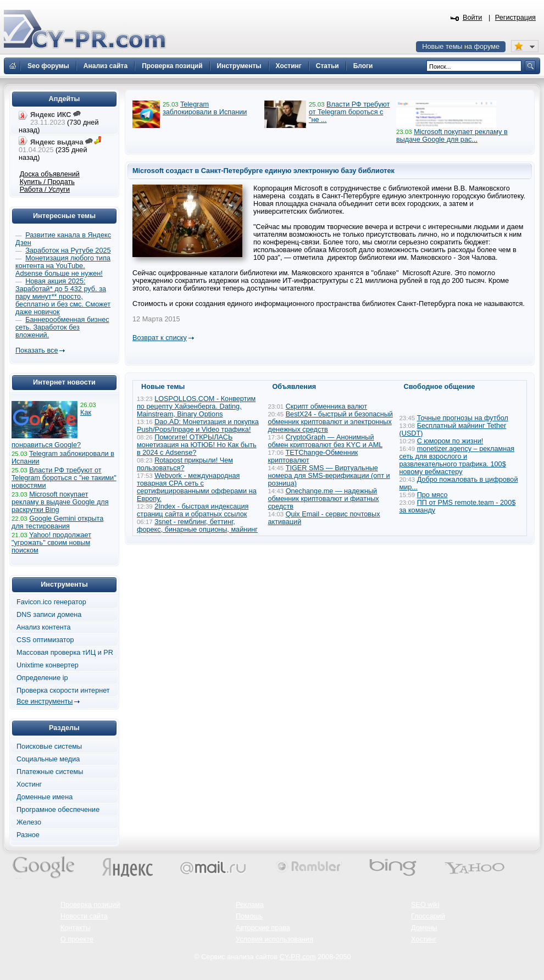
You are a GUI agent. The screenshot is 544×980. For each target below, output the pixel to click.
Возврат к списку (160, 338)
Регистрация (515, 18)
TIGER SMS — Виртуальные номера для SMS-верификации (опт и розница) (329, 476)
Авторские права (263, 928)
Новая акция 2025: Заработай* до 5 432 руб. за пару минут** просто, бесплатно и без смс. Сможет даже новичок (63, 297)
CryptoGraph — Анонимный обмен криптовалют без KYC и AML (325, 441)
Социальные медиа (48, 759)
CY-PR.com (298, 957)
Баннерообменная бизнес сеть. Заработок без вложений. (62, 327)
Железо (29, 822)
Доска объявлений (50, 174)
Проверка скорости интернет (63, 691)
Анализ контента (44, 627)
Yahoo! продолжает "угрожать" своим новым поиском (51, 543)
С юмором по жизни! (450, 441)
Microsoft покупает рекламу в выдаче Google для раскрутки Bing (60, 502)
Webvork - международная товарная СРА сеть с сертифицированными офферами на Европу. (197, 487)
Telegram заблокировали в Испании (205, 108)
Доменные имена (45, 797)
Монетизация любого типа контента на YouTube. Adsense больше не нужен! (63, 266)
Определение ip (42, 678)
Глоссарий (428, 916)
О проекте (77, 939)
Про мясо (432, 495)
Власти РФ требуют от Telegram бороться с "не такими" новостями (64, 478)
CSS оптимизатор (45, 640)
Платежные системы (50, 772)
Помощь (249, 916)
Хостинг (29, 784)
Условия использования (274, 939)
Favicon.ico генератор (51, 602)
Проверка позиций (90, 905)
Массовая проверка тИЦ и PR (65, 653)
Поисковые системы (49, 747)
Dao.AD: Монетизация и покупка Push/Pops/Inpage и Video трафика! (198, 426)
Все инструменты (45, 701)
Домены (424, 928)
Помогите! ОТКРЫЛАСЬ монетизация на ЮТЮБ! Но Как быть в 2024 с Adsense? (197, 445)
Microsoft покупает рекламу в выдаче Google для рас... (452, 136)
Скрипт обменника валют (327, 407)
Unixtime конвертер (48, 665)
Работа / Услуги (45, 190)
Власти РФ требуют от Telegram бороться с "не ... (349, 112)
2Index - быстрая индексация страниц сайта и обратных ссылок (193, 510)
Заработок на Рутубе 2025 (68, 250)
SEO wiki (425, 905)
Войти (473, 18)
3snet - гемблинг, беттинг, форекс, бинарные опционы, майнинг (197, 526)
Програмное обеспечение (58, 810)
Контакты (76, 928)
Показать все (37, 350)
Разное (28, 835)
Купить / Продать (47, 182)
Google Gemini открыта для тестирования (57, 522)
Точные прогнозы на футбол (463, 418)
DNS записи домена (49, 615)
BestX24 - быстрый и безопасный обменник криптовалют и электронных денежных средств (331, 422)
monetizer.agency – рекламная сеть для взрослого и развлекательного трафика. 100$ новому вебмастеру (457, 460)
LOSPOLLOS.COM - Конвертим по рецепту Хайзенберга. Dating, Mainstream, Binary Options (196, 407)
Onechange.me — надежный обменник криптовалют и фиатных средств (324, 499)
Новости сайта (84, 916)
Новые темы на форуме (461, 47)
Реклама (250, 905)
